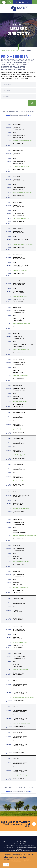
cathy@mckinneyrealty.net (21, 670)
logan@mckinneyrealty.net (21, 562)
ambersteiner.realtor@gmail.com (23, 141)
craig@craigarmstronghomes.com (23, 244)
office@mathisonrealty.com (21, 508)
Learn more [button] (7, 860)
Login (22, 2)
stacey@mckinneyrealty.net (21, 615)
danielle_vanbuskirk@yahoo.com (22, 481)
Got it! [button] (6, 865)
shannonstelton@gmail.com (21, 167)
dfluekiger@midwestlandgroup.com (23, 697)
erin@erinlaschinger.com (20, 270)
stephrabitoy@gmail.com (20, 455)
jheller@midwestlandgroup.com (22, 723)
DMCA (32, 851)
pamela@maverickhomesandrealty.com (25, 536)
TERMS (18, 851)
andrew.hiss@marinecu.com (21, 350)
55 (25, 115)
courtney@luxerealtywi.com (21, 218)
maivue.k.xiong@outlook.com (22, 324)
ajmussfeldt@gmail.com (20, 429)
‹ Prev (8, 115)
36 (16, 115)
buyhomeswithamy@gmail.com (22, 192)
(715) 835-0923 (11, 846)
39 (22, 115)
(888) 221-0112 (20, 846)
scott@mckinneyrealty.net (21, 642)
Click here (8, 824)
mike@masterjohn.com (20, 402)
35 (14, 115)
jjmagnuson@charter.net (20, 296)
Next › (29, 115)
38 (20, 115)
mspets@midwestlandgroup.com (23, 775)
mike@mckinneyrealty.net (20, 588)
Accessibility (25, 851)
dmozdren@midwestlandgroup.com (24, 749)
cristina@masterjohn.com (20, 376)
